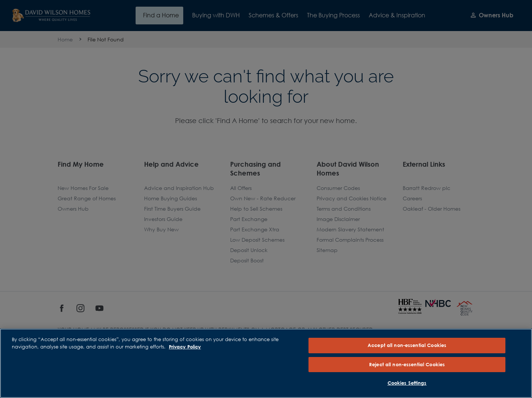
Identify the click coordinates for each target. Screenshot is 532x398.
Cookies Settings (407, 383)
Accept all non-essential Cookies (407, 345)
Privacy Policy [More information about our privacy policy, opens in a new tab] (185, 347)
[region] (266, 363)
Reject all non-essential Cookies (407, 364)
